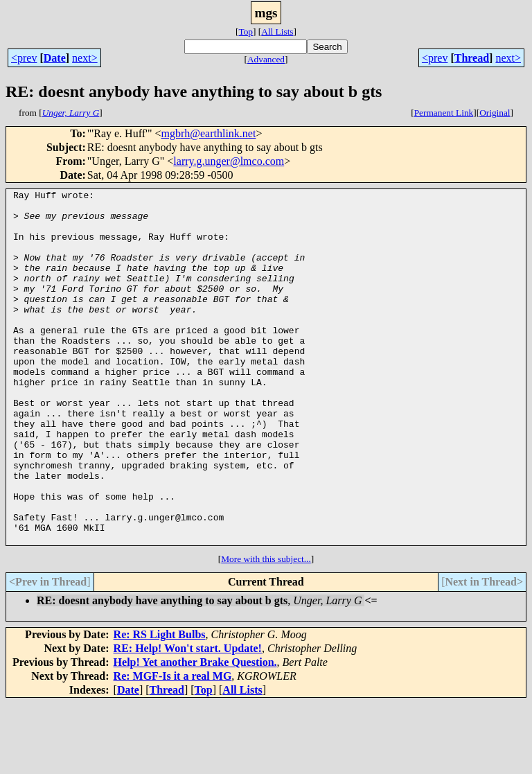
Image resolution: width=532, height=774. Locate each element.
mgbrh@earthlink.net (208, 133)
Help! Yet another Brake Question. (195, 733)
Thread (472, 58)
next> (85, 58)
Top (246, 32)
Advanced (266, 59)
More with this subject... (266, 630)
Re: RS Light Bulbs (160, 705)
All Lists (277, 32)
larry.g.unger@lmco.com (229, 161)
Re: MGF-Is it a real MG (173, 747)
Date (55, 58)
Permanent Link (444, 113)
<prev (24, 58)
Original (495, 113)
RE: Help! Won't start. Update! (188, 719)
